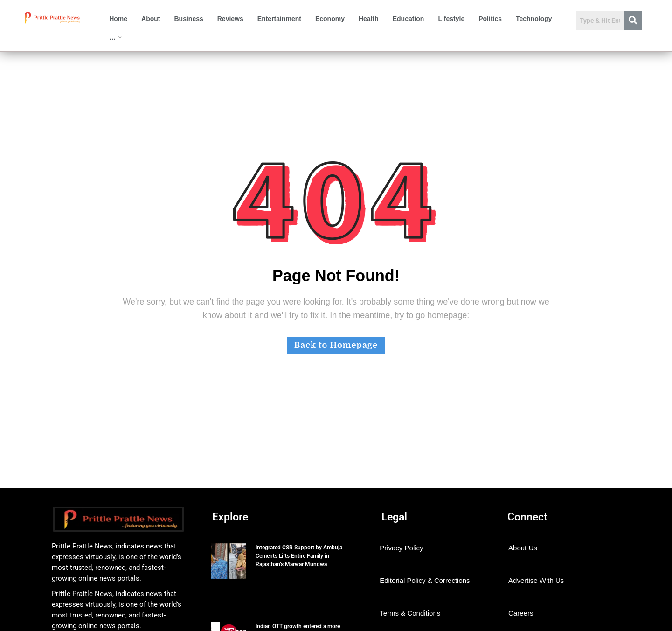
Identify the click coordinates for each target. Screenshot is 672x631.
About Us (523, 548)
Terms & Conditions (410, 613)
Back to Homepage (336, 345)
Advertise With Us (536, 580)
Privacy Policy (401, 548)
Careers (521, 613)
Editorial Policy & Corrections (425, 580)
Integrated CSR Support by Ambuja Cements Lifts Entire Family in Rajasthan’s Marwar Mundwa (299, 556)
